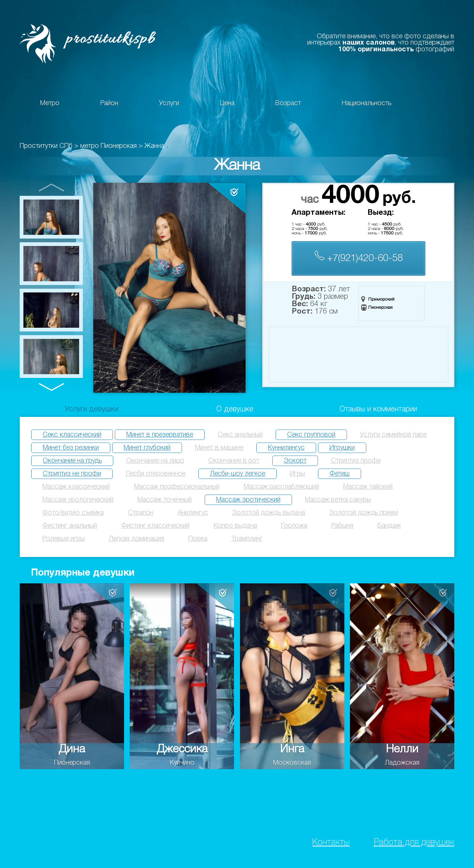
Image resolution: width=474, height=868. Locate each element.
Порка (198, 539)
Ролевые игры (64, 539)
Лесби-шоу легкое (238, 474)
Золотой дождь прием (363, 513)
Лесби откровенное (155, 474)
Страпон (141, 513)
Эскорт (295, 461)
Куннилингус (286, 448)
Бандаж (389, 526)
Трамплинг (247, 539)
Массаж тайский (368, 487)
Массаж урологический (78, 500)
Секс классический (72, 435)
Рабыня (342, 526)
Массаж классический (76, 487)
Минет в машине (219, 448)
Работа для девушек (414, 843)
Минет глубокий (147, 448)
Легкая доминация (137, 539)
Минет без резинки (71, 448)
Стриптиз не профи (72, 474)
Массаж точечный (165, 500)
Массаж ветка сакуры (338, 500)
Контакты (331, 843)
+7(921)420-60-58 (358, 257)
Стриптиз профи (356, 461)
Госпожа (294, 526)
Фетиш (340, 474)
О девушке (235, 409)
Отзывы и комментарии (378, 409)
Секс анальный (240, 435)
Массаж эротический (248, 500)
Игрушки (342, 448)
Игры (297, 474)
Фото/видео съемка (73, 513)
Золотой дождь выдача (269, 513)
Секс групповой (311, 435)
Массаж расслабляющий (281, 487)
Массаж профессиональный (177, 487)
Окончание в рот (234, 461)
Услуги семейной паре (393, 435)
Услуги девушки (92, 409)
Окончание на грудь (72, 461)
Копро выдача (235, 526)
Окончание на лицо (155, 461)
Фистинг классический (155, 526)
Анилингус (193, 513)
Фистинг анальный (70, 526)
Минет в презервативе (160, 435)
